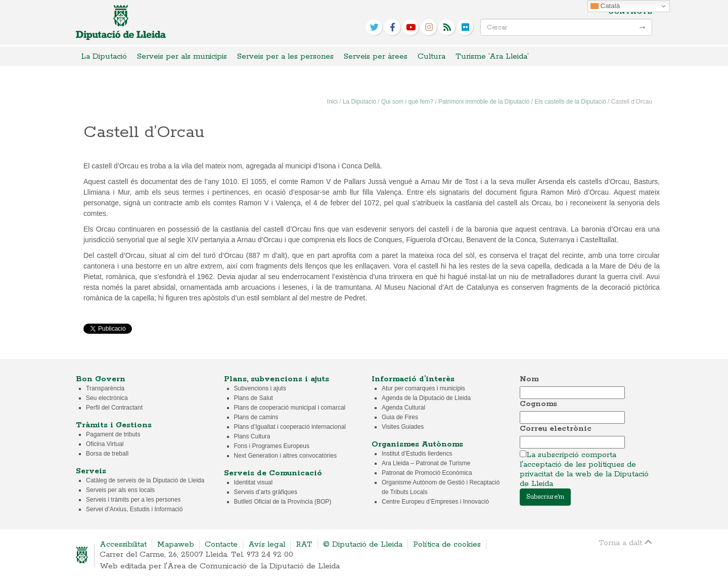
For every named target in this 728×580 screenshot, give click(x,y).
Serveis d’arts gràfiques (266, 492)
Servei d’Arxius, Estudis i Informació (134, 509)
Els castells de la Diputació (570, 102)
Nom (529, 379)
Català (605, 6)
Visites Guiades (403, 427)
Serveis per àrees (376, 56)
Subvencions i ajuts (260, 388)
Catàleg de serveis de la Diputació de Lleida (145, 480)
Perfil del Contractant (114, 408)
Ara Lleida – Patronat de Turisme (426, 463)
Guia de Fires (400, 417)
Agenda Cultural (403, 408)
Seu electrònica (107, 398)
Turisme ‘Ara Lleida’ (492, 56)
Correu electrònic (556, 429)
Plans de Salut (254, 398)
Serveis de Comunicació (273, 473)
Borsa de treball (107, 454)
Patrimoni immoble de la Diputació (484, 102)
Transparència (105, 388)
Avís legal (267, 544)
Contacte (630, 12)
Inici (332, 102)
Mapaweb (176, 544)
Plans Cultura (252, 436)
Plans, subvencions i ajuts (277, 379)
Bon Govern (101, 379)
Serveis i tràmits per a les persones (133, 500)
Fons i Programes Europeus (272, 446)
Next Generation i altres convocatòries (285, 456)
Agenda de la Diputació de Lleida (426, 398)
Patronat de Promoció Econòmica (427, 473)
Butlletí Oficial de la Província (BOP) (283, 502)
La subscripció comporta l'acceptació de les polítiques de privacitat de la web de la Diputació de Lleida (584, 469)
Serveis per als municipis (182, 56)
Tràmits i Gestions (114, 425)
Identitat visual (254, 482)
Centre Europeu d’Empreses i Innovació (435, 502)
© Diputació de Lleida (363, 544)
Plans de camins (256, 417)
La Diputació (104, 56)
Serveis (91, 471)
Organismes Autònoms (417, 444)
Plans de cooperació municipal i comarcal (290, 408)
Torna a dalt (625, 542)
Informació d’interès (413, 379)
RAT (304, 544)
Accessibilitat (123, 544)
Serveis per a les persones (285, 56)
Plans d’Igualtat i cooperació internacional (290, 427)
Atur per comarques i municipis (423, 388)
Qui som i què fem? (407, 102)
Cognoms (538, 404)
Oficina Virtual (105, 444)
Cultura (431, 56)
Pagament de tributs (113, 434)
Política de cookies (447, 544)
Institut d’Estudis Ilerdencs (417, 454)
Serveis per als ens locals (120, 490)
